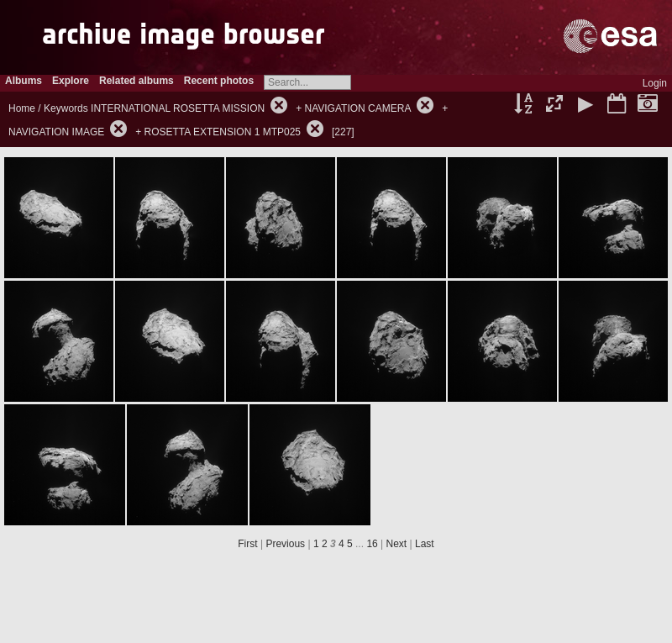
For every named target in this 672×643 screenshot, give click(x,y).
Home (22, 108)
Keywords (66, 108)
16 (372, 544)
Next (397, 544)
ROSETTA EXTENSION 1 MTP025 (223, 132)
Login (655, 83)
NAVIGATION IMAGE (56, 132)
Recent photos (219, 81)
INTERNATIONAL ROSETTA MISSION (178, 108)
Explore (71, 81)
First (247, 544)
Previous (285, 544)
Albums (24, 81)
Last (425, 544)
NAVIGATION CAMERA (357, 108)
